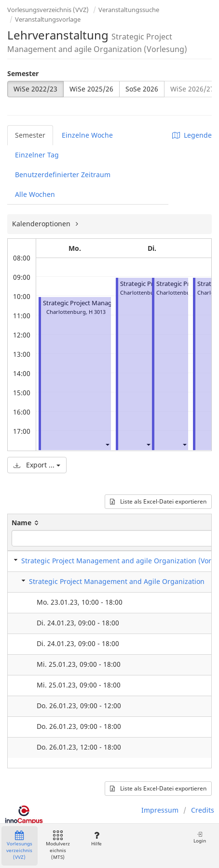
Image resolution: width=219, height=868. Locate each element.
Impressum (160, 810)
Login (200, 837)
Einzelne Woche (87, 135)
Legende (192, 135)
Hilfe (96, 839)
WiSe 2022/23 (35, 89)
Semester (23, 73)
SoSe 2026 (142, 89)
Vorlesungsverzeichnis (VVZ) (48, 10)
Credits (203, 810)
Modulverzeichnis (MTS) (58, 846)
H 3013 (97, 312)
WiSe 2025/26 (91, 89)
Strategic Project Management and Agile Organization (117, 581)
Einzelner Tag (37, 155)
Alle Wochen (35, 194)
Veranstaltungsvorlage (48, 19)
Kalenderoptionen (42, 224)
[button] (107, 445)
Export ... (37, 465)
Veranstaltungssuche (129, 10)
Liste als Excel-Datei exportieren (158, 501)
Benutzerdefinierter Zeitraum (63, 175)
